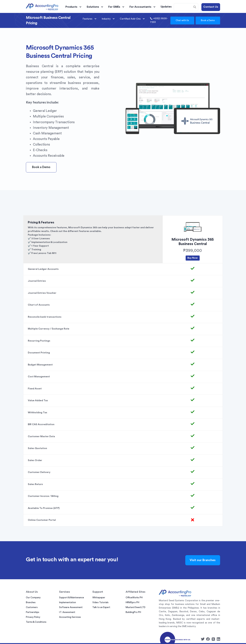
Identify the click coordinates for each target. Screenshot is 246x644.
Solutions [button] (95, 7)
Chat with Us (182, 20)
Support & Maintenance (72, 597)
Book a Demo (208, 20)
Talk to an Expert (101, 607)
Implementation (68, 602)
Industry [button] (109, 19)
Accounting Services (70, 617)
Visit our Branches (203, 560)
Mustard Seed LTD (136, 607)
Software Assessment (71, 607)
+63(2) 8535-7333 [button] (159, 20)
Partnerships (33, 612)
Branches (31, 602)
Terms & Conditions (36, 622)
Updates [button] (166, 7)
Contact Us (211, 7)
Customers (32, 607)
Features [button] (90, 19)
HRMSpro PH (132, 602)
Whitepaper (99, 597)
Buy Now (193, 258)
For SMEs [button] (117, 7)
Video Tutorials (100, 602)
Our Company (33, 597)
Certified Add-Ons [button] (133, 19)
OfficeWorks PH (134, 597)
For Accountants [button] (143, 7)
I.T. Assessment (67, 612)
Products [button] (74, 7)
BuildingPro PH (133, 612)
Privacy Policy (33, 617)
